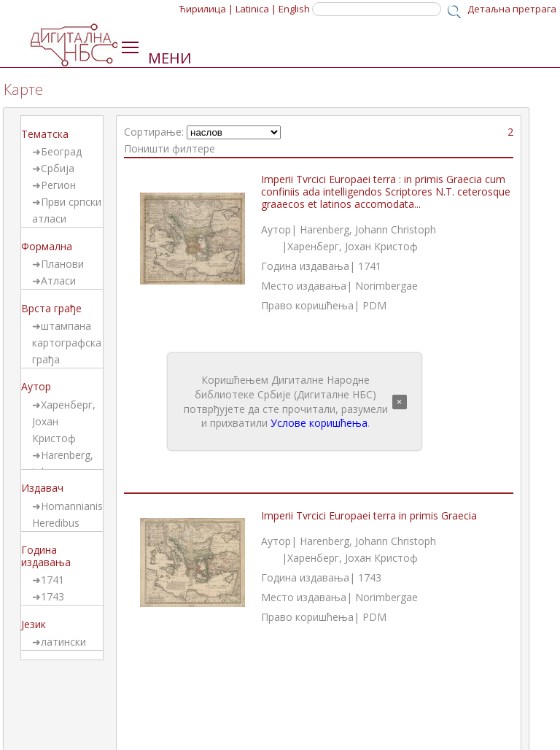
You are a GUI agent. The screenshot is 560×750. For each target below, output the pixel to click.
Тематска (45, 134)
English (294, 9)
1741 (52, 580)
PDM (374, 305)
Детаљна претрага (512, 9)
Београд (61, 151)
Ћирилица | (206, 9)
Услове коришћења (319, 423)
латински (63, 642)
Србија (58, 168)
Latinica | (256, 9)
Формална (47, 246)
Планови (62, 264)
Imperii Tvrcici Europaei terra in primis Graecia (369, 515)
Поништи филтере (170, 148)
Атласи (58, 281)
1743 (52, 596)
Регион (58, 185)
